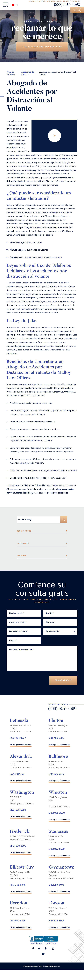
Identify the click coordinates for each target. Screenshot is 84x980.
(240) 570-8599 (18, 846)
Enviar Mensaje (63, 680)
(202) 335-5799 (18, 810)
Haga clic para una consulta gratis (42, 47)
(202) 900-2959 (57, 813)
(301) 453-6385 (56, 738)
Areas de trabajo (10, 73)
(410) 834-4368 (56, 921)
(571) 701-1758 (17, 774)
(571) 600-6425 (18, 921)
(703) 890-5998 (57, 849)
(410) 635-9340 (56, 774)
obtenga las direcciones (21, 745)
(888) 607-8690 (67, 5)
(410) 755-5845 (18, 885)
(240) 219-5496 (56, 885)
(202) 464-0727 (18, 738)
